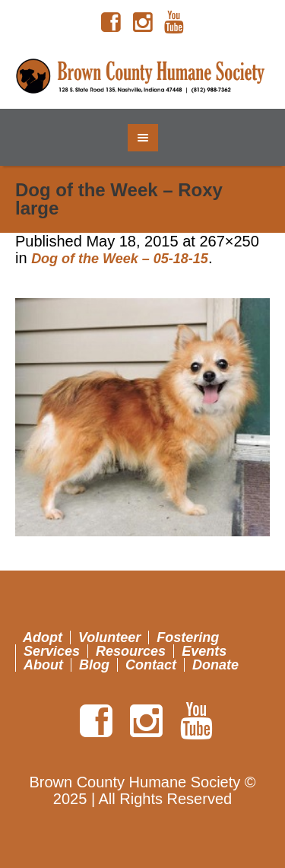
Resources (131, 651)
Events (204, 651)
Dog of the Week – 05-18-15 (120, 259)
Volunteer (109, 637)
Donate (215, 665)
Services (52, 651)
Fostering (188, 637)
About (43, 665)
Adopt (43, 637)
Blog (94, 665)
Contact (151, 665)
